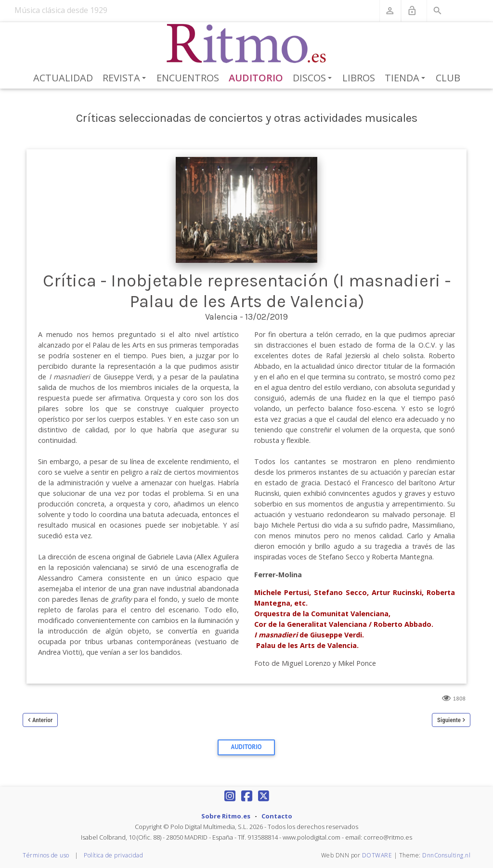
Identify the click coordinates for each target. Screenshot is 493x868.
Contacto (277, 816)
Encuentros (188, 78)
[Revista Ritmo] (247, 44)
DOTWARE (377, 855)
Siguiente (449, 720)
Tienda (407, 78)
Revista (126, 78)
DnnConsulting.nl (446, 855)
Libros (359, 78)
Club (448, 78)
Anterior (42, 720)
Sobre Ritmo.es (226, 816)
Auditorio (256, 78)
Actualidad (63, 78)
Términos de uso (46, 855)
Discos (314, 78)
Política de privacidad (113, 855)
